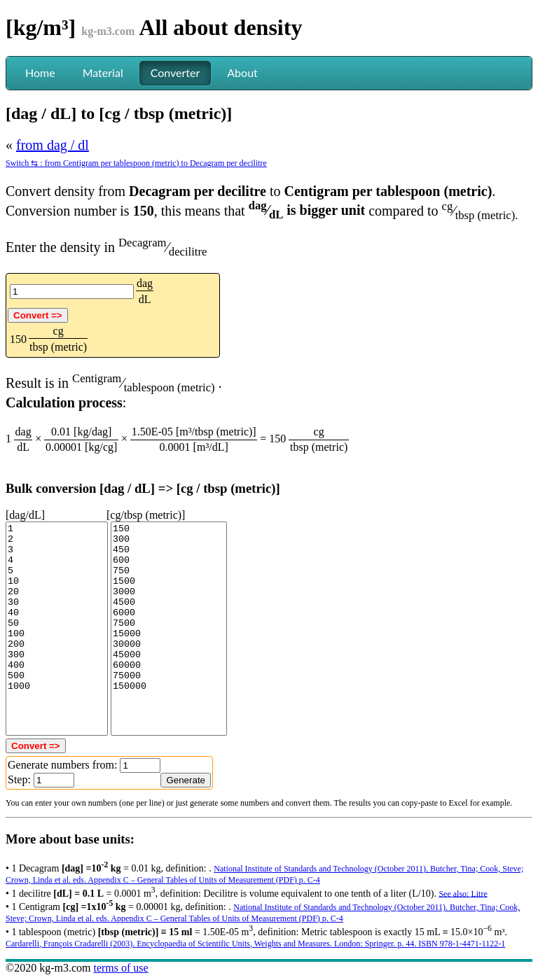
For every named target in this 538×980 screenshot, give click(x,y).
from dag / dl (53, 145)
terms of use (120, 968)
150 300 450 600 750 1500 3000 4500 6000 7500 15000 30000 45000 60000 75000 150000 (169, 629)
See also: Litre (463, 893)
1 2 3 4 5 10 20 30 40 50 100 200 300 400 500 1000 (57, 629)
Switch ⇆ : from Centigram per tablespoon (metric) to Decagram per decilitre (136, 163)
